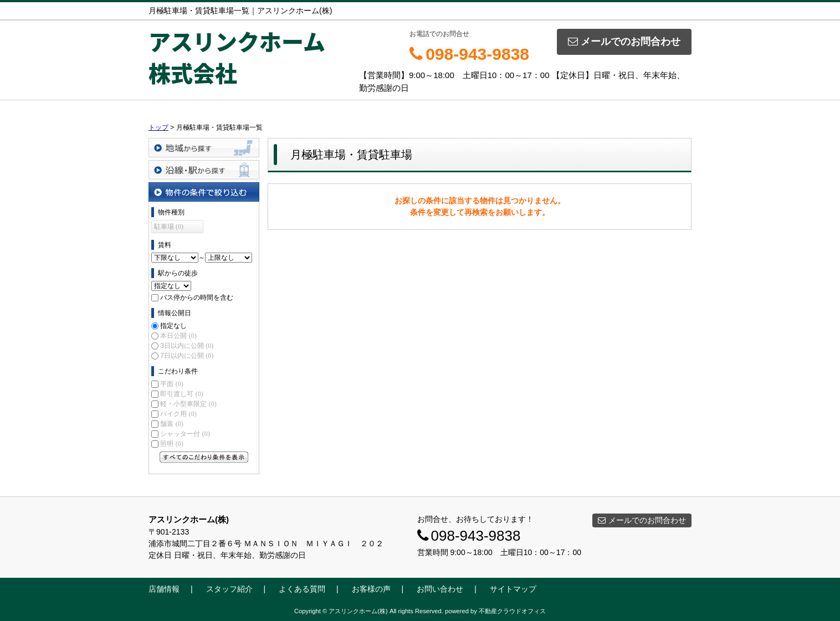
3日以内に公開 (187, 346)
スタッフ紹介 (229, 589)
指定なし (173, 326)
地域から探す (204, 148)
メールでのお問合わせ (624, 42)
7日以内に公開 (187, 356)
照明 (171, 444)
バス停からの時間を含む (197, 297)
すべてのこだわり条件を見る (204, 457)
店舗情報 (164, 589)
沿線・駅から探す (204, 170)
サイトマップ (513, 589)
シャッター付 (185, 434)
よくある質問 (302, 589)
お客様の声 (371, 589)
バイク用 (178, 414)
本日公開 (178, 336)
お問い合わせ (440, 589)
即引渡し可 (181, 394)
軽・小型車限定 (188, 404)
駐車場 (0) (169, 227)
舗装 (171, 424)
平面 (171, 384)
